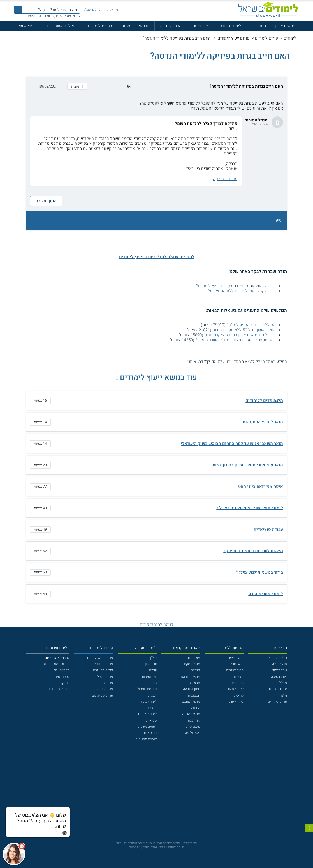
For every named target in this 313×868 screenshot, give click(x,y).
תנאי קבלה (280, 664)
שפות (153, 670)
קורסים (238, 695)
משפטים (194, 658)
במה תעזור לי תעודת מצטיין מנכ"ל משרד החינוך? (236, 340)
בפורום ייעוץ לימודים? (214, 286)
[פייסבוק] (153, 790)
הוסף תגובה (46, 201)
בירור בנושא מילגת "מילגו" (259, 572)
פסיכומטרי (201, 26)
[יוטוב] (163, 790)
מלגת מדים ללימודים (264, 401)
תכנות (152, 695)
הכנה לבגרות (171, 26)
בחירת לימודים (100, 26)
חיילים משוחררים (61, 26)
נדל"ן (153, 658)
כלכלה (195, 670)
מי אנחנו (112, 10)
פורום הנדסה (104, 689)
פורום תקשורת (103, 670)
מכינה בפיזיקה (225, 179)
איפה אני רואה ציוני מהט (261, 486)
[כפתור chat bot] (14, 854)
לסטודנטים (62, 677)
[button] (156, 86)
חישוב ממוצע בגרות (56, 664)
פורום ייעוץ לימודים (233, 38)
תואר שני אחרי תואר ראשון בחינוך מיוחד (247, 465)
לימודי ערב (236, 702)
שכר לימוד (280, 670)
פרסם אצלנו (92, 10)
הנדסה (196, 708)
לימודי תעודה (230, 26)
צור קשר (64, 683)
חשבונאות (193, 695)
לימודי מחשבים (146, 739)
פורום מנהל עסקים (100, 658)
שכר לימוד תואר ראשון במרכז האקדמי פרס (240, 335)
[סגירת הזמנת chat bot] (65, 833)
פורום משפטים (103, 664)
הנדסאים (237, 683)
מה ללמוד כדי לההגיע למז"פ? (251, 325)
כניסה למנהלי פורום (156, 624)
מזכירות (151, 708)
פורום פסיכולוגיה (101, 695)
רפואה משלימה (146, 727)
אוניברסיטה (279, 677)
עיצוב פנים (193, 727)
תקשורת (194, 683)
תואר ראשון (285, 26)
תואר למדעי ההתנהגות (263, 422)
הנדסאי (145, 26)
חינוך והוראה (192, 689)
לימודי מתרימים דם (266, 594)
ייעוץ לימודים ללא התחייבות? (232, 291)
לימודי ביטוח (148, 702)
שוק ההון (151, 664)
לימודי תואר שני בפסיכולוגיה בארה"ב (250, 508)
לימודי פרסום (147, 714)
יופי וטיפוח (149, 677)
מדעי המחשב (191, 702)
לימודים (290, 38)
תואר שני (258, 26)
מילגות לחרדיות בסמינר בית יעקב (253, 551)
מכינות (239, 677)
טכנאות (151, 720)
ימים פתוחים (278, 689)
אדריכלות (193, 720)
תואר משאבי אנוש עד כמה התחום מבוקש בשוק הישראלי (232, 444)
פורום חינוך (105, 683)
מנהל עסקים (191, 664)
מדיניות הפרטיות (58, 689)
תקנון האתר (62, 670)
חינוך (153, 683)
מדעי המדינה (191, 714)
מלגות (126, 26)
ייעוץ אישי (27, 26)
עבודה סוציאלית (268, 529)
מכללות (282, 683)
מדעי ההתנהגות (189, 677)
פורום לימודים (266, 38)
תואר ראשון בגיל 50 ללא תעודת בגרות (244, 330)
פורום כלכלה (104, 677)
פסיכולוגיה (193, 733)
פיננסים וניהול (147, 689)
